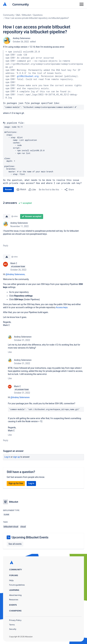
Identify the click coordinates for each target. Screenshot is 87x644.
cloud (23, 527)
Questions (38, 15)
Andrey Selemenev (22, 38)
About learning (15, 595)
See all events (15, 544)
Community (21, 4)
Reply (6, 246)
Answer (8, 189)
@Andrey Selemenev (15, 274)
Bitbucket (27, 15)
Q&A (18, 15)
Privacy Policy (15, 620)
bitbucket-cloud (11, 527)
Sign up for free (16, 483)
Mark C (14, 263)
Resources (14, 600)
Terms (12, 625)
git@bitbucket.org (28, 76)
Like (10, 352)
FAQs (11, 580)
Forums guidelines (17, 585)
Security (13, 629)
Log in (7, 457)
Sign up (17, 457)
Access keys (62, 307)
